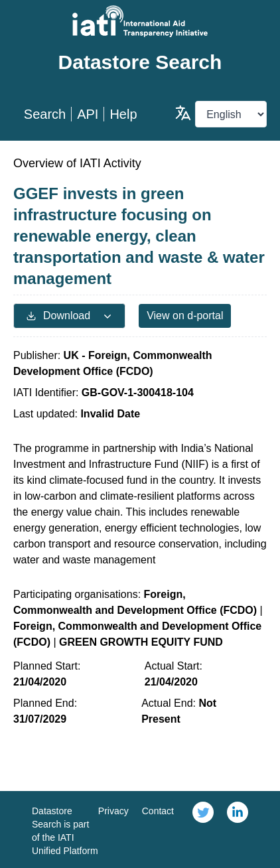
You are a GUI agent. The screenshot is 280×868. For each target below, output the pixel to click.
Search (45, 114)
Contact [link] (158, 811)
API (88, 114)
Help (123, 114)
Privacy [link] (113, 811)
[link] (203, 830)
